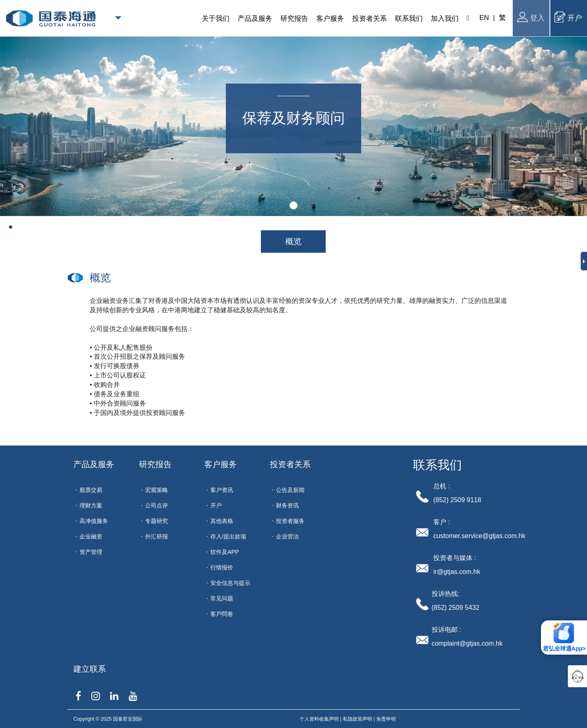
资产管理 (91, 552)
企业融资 (91, 536)
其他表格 (222, 521)
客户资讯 (222, 490)
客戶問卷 (222, 614)
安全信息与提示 (230, 583)
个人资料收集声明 (319, 719)
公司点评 (157, 505)
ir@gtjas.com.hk (457, 572)
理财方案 (91, 505)
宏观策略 (157, 490)
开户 (568, 17)
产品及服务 (94, 464)
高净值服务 (94, 521)
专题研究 (157, 521)
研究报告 (155, 464)
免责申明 (386, 719)
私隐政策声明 (357, 719)
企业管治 (287, 536)
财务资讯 (287, 505)
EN (484, 18)
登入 (531, 17)
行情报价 (222, 567)
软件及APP (225, 552)
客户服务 (221, 464)
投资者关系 (290, 464)
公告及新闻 (290, 490)
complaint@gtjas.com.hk (467, 643)
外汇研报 (157, 536)
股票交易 (91, 490)
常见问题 (222, 598)
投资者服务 (290, 521)
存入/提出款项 (228, 536)
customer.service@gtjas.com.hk (479, 536)
